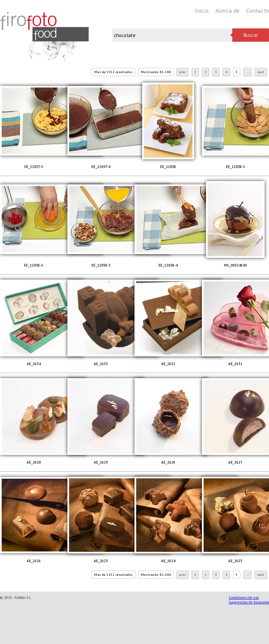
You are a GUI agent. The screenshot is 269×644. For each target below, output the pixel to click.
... (247, 72)
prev (183, 72)
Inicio (202, 11)
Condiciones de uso (244, 598)
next (261, 72)
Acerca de (227, 11)
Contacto (258, 11)
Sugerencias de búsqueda (249, 602)
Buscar (251, 35)
